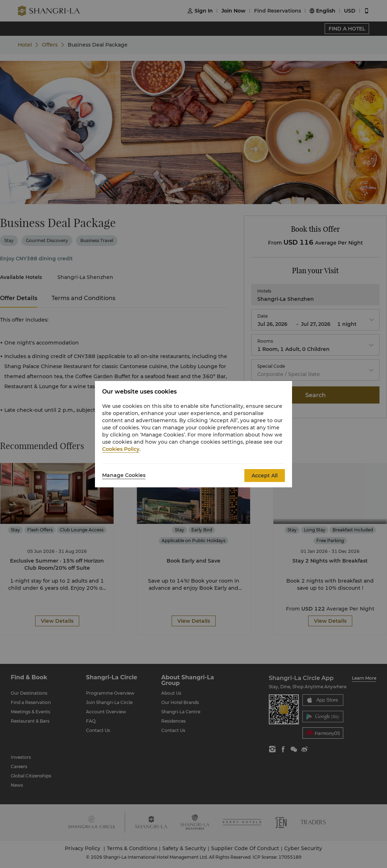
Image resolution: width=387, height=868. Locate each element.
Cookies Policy (121, 449)
